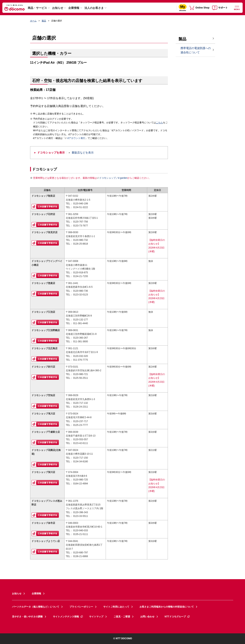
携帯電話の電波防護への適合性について (196, 50)
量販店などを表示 (83, 153)
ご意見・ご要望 (122, 617)
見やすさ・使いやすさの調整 (27, 617)
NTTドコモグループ (177, 617)
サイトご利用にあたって (116, 607)
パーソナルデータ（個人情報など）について (36, 607)
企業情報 (74, 8)
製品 (44, 21)
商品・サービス (37, 8)
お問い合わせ (147, 617)
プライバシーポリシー (81, 607)
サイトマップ (96, 617)
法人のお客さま (94, 8)
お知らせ (58, 8)
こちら (159, 123)
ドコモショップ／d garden (112, 178)
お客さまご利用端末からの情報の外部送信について (167, 607)
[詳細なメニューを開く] (237, 8)
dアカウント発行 (75, 138)
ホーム (33, 21)
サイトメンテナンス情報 (68, 617)
